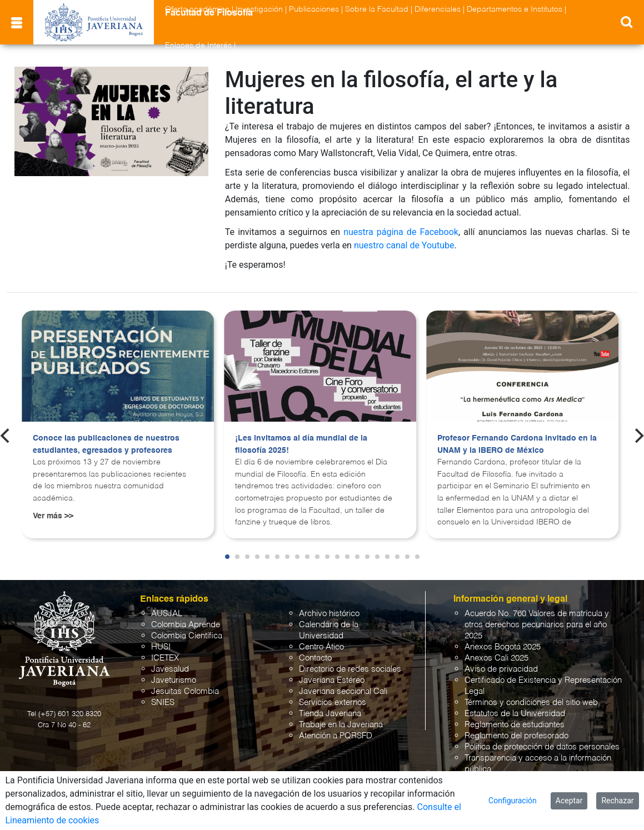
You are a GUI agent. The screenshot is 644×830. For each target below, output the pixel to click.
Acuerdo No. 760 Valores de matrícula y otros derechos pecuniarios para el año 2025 (537, 625)
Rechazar (617, 801)
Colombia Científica (187, 636)
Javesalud (170, 669)
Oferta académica (197, 9)
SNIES (163, 702)
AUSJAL (167, 614)
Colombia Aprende (186, 625)
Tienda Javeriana (330, 714)
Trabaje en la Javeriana (341, 725)
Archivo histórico (329, 614)
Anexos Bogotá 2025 (503, 647)
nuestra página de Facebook (401, 232)
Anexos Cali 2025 (496, 658)
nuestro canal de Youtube (404, 245)
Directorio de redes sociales (350, 669)
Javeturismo (174, 680)
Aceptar (569, 801)
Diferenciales (438, 9)
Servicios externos (333, 702)
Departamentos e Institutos (515, 9)
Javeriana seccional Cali (343, 691)
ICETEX (165, 658)
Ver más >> (53, 516)
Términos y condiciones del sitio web (531, 702)
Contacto (315, 658)
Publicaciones (314, 9)
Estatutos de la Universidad (515, 714)
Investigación (259, 9)
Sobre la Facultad (377, 9)
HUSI (161, 647)
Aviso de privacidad (501, 669)
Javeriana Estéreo (332, 680)
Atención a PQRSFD (336, 736)
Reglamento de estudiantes (515, 725)
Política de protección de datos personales (542, 747)
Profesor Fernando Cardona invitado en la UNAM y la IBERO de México (517, 444)
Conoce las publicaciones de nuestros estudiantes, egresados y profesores (106, 444)
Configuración (513, 801)
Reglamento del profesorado (516, 736)
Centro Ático (321, 647)
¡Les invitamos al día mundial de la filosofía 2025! (301, 444)
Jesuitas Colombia (185, 691)
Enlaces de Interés (198, 46)
